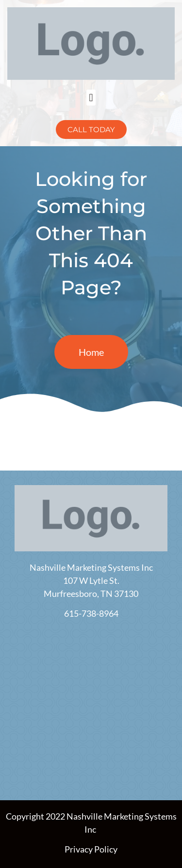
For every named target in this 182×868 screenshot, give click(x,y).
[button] (91, 98)
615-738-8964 (91, 613)
